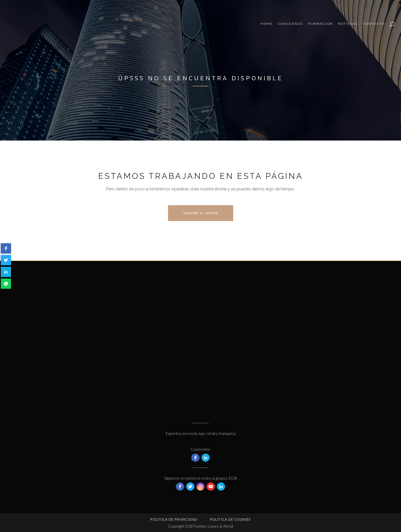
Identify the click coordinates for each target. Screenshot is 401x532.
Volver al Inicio (201, 213)
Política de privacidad (174, 519)
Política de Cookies (230, 519)
